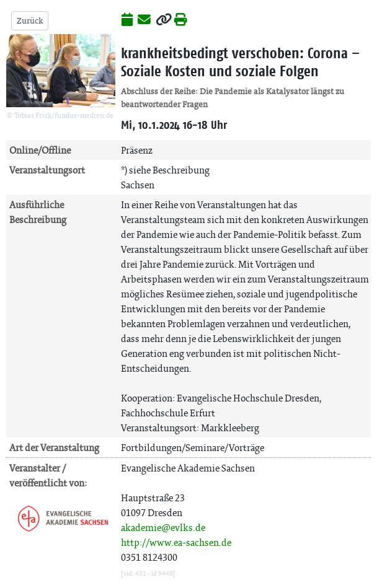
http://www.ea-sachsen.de (176, 542)
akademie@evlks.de (163, 528)
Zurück (30, 21)
